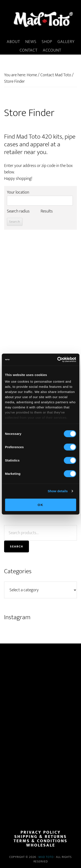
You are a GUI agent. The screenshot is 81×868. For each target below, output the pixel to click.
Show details (58, 491)
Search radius (18, 211)
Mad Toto (46, 857)
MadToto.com (40, 19)
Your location (18, 192)
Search (17, 546)
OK (40, 505)
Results (47, 211)
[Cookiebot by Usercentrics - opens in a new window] (58, 360)
